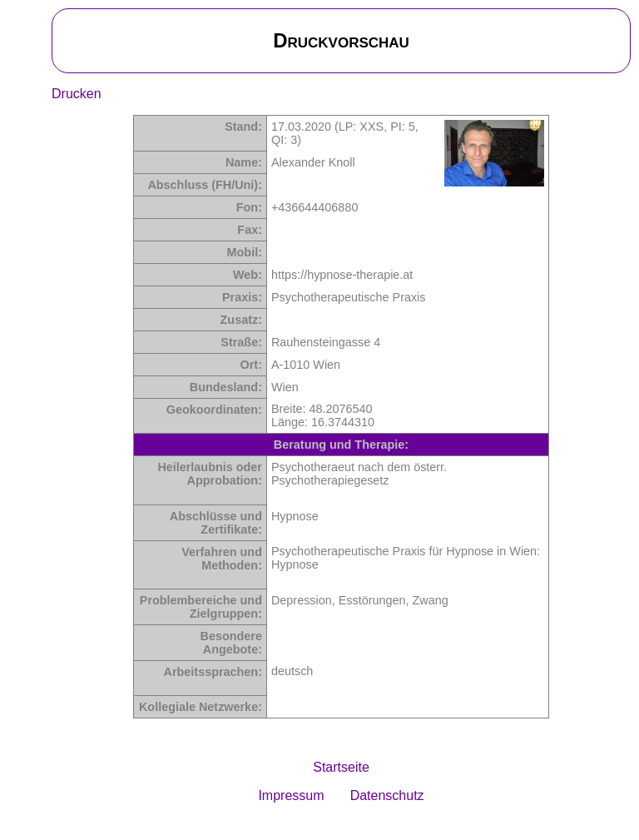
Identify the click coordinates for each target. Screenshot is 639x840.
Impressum (291, 795)
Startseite (341, 767)
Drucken (77, 94)
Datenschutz (387, 795)
